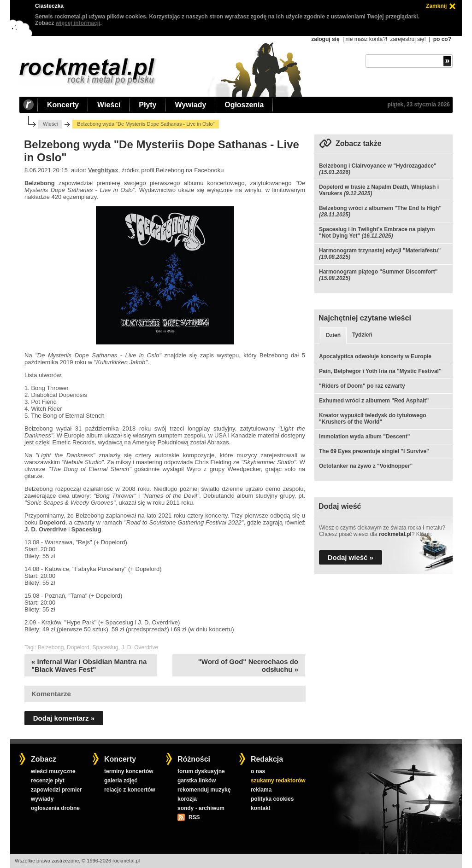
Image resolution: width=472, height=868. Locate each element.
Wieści (109, 105)
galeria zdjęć (121, 781)
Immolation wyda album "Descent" (364, 437)
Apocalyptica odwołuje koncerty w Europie (375, 356)
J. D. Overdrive (140, 647)
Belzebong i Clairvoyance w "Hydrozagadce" (378, 166)
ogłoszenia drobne (55, 808)
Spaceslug (105, 647)
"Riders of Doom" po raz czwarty (362, 386)
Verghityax (103, 170)
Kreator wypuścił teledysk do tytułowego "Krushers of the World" (373, 419)
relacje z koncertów (130, 790)
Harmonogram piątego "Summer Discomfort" (378, 272)
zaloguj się (325, 39)
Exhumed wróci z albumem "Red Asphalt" (374, 401)
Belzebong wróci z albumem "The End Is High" (380, 208)
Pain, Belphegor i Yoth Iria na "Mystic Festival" (380, 371)
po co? (442, 39)
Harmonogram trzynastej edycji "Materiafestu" (380, 250)
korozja (187, 799)
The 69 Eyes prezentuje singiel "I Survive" (374, 451)
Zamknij (436, 6)
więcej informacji (78, 23)
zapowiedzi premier (56, 790)
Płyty (147, 105)
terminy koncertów (129, 771)
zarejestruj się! (408, 39)
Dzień (333, 335)
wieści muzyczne (53, 771)
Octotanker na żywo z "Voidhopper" (366, 466)
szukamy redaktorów (278, 781)
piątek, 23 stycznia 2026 (419, 105)
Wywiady (190, 105)
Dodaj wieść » (351, 557)
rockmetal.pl (395, 534)
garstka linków (197, 781)
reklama (261, 790)
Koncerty (63, 105)
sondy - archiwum (201, 808)
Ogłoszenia (244, 105)
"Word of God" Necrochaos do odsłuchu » (248, 665)
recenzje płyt (48, 781)
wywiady (42, 799)
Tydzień (362, 335)
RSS (194, 817)
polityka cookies (272, 799)
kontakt (261, 808)
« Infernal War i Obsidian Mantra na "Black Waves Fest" (89, 665)
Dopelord (78, 647)
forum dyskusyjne (201, 771)
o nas (258, 771)
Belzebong (51, 647)
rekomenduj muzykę (204, 790)
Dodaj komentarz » (64, 718)
